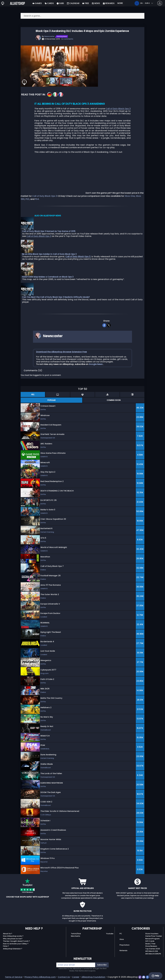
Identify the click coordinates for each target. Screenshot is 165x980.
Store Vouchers (152, 934)
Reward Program (152, 939)
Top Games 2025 (153, 949)
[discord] (144, 977)
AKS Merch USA (152, 951)
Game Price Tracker (154, 936)
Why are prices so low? (13, 939)
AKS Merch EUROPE (153, 954)
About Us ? (8, 934)
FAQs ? (6, 946)
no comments (67, 39)
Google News (96, 364)
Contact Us (64, 977)
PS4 (37, 199)
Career (76, 977)
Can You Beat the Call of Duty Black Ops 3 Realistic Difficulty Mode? (56, 297)
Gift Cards (150, 941)
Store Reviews (151, 946)
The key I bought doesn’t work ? (16, 941)
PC (121, 934)
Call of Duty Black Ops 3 (118, 109)
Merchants (75, 936)
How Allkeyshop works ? (13, 936)
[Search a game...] (82, 16)
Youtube (110, 934)
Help (155, 976)
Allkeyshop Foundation (93, 977)
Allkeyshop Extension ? (13, 949)
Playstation (124, 945)
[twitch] (140, 977)
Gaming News (62, 36)
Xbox (122, 939)
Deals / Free (150, 944)
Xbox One (130, 196)
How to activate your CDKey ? (16, 944)
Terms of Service (14, 977)
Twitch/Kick (76, 934)
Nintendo (123, 951)
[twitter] (109, 325)
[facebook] (104, 325)
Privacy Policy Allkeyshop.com (40, 977)
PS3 (27, 199)
